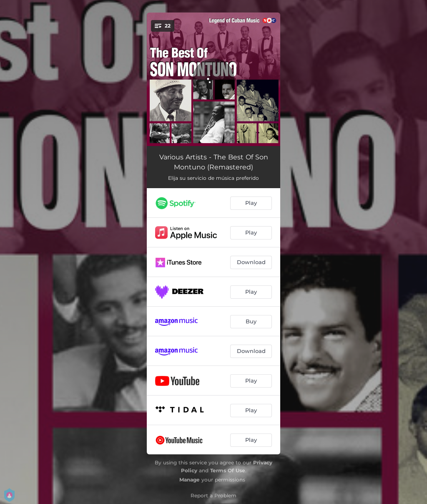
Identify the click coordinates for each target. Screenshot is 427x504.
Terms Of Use (228, 470)
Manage (190, 480)
